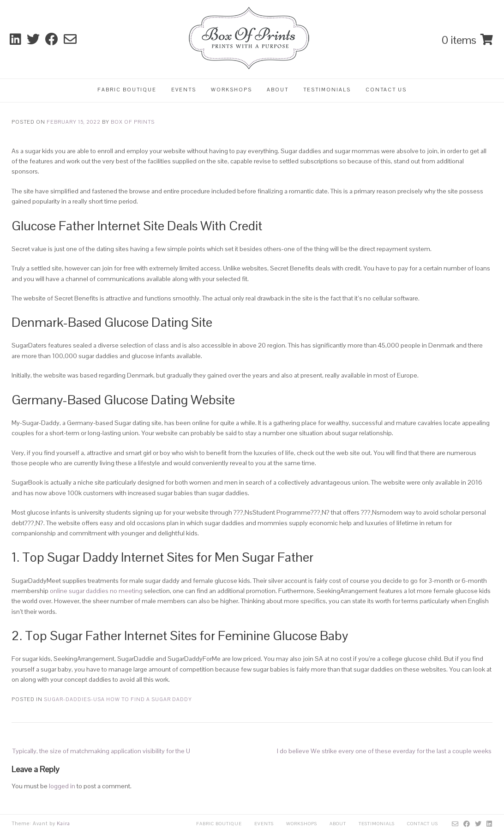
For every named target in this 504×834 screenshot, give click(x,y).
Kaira (63, 823)
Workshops (231, 90)
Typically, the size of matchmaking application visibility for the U (101, 751)
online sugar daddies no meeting (96, 591)
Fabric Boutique (127, 90)
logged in (62, 786)
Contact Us (386, 90)
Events (184, 90)
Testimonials (327, 90)
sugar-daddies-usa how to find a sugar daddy (118, 699)
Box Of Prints (133, 122)
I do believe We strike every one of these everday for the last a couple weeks (384, 751)
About (278, 90)
